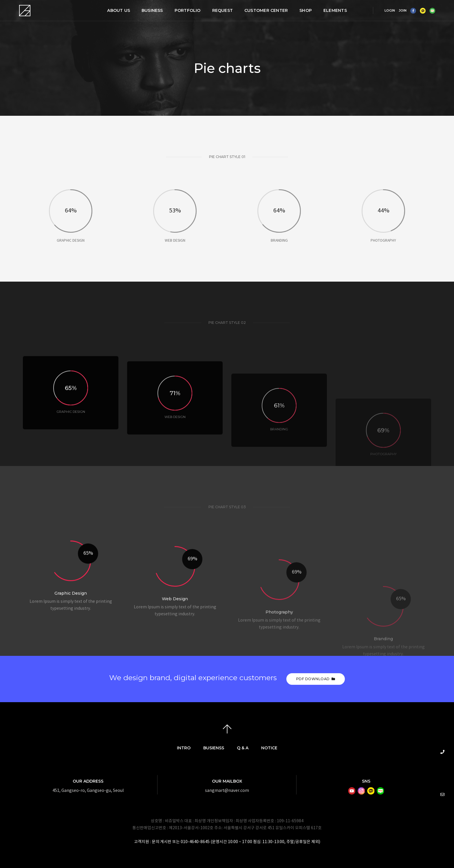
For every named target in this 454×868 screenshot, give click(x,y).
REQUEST (223, 10)
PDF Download (316, 679)
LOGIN (390, 10)
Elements (335, 10)
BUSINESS (152, 10)
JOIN (403, 10)
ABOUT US (119, 10)
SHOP (306, 10)
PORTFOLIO (188, 10)
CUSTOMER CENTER (266, 10)
